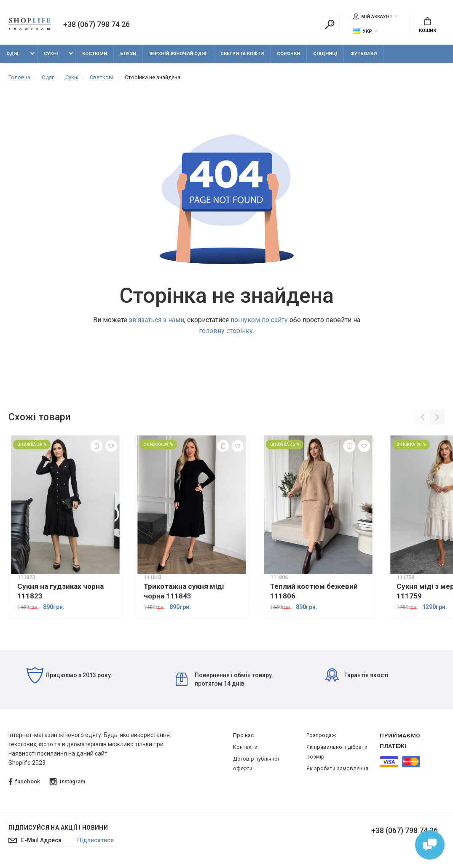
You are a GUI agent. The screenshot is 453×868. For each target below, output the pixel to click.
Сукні (51, 54)
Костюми (95, 54)
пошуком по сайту (259, 320)
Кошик (428, 25)
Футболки (363, 54)
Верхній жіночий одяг (178, 54)
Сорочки (288, 54)
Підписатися (95, 840)
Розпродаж (321, 735)
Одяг (13, 54)
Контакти (245, 747)
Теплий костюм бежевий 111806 (314, 591)
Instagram (67, 782)
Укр (362, 31)
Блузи (128, 54)
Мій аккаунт (373, 16)
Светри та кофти (242, 54)
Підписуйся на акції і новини (58, 828)
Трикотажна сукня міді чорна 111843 (184, 591)
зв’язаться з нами (157, 320)
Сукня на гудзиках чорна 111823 (60, 591)
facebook (24, 782)
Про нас (243, 735)
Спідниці (325, 54)
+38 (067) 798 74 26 (96, 24)
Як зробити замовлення (337, 768)
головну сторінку (226, 331)
